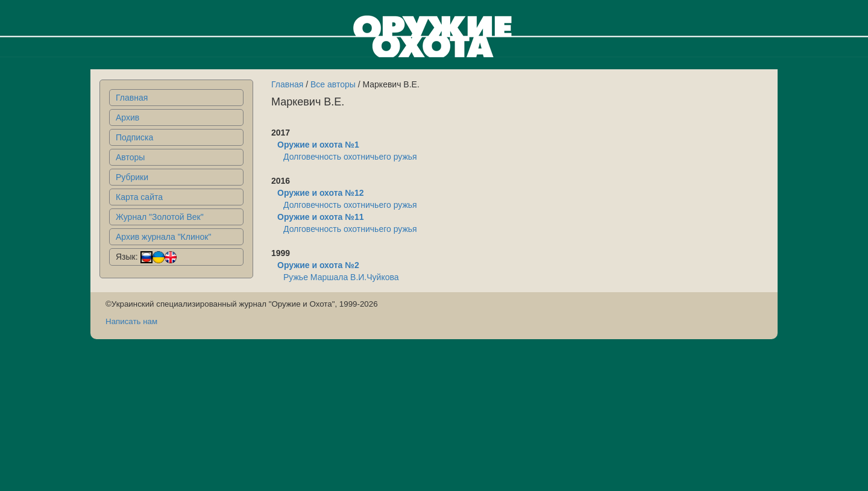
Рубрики (132, 177)
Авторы (130, 157)
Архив (127, 117)
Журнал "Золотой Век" (160, 217)
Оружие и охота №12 (320, 193)
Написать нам (131, 321)
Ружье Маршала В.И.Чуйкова (341, 277)
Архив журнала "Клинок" (163, 237)
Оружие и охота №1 (318, 145)
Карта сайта (139, 197)
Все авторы (333, 84)
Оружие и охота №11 (320, 217)
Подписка (134, 137)
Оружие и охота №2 (318, 265)
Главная (132, 98)
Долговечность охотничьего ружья (350, 157)
